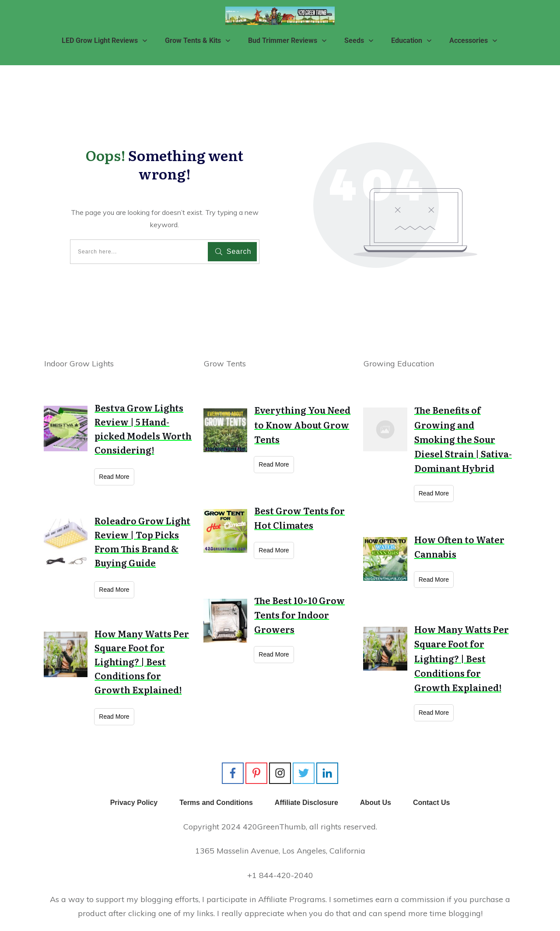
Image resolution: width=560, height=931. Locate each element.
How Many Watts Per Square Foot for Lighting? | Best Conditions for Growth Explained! (142, 661)
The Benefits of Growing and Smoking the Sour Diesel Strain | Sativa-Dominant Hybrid (463, 439)
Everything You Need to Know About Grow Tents (302, 424)
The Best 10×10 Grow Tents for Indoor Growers (299, 615)
